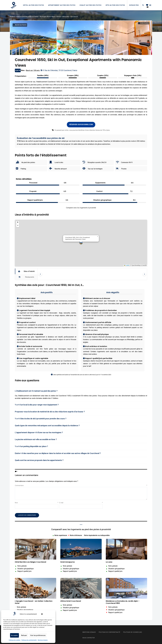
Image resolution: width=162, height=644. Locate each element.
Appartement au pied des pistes (62, 5)
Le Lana (109, 561)
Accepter (14, 635)
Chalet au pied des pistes (91, 5)
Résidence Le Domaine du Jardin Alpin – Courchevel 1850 (123, 601)
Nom (37, 502)
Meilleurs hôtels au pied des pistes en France (24, 17)
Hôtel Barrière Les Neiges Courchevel (30, 561)
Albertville (66, 17)
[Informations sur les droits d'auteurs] (144, 23)
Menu (150, 5)
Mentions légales (43, 640)
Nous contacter (89, 637)
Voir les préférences (38, 635)
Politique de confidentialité (29, 640)
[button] (42, 614)
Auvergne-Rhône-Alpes (48, 17)
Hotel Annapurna (67, 561)
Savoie (59, 17)
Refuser (24, 635)
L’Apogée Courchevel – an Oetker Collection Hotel (34, 601)
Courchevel (74, 17)
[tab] (81, 390)
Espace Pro (134, 5)
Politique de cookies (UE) (133, 631)
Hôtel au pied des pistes (34, 5)
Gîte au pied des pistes (115, 5)
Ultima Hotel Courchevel (71, 600)
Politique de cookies (15, 640)
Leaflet (127, 265)
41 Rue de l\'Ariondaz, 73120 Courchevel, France (59, 70)
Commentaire (81, 485)
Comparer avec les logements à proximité (81, 207)
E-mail (81, 502)
